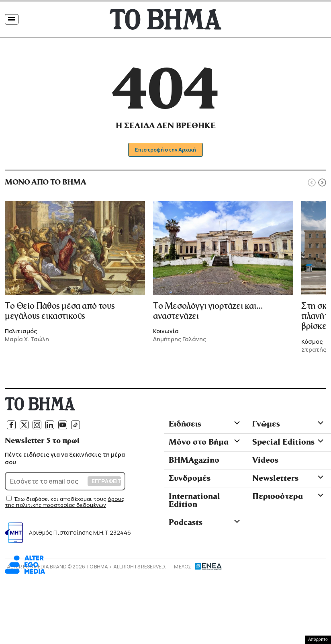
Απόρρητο (318, 640)
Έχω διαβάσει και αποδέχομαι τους (61, 500)
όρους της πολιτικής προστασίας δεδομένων (65, 504)
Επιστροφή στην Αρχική (166, 151)
